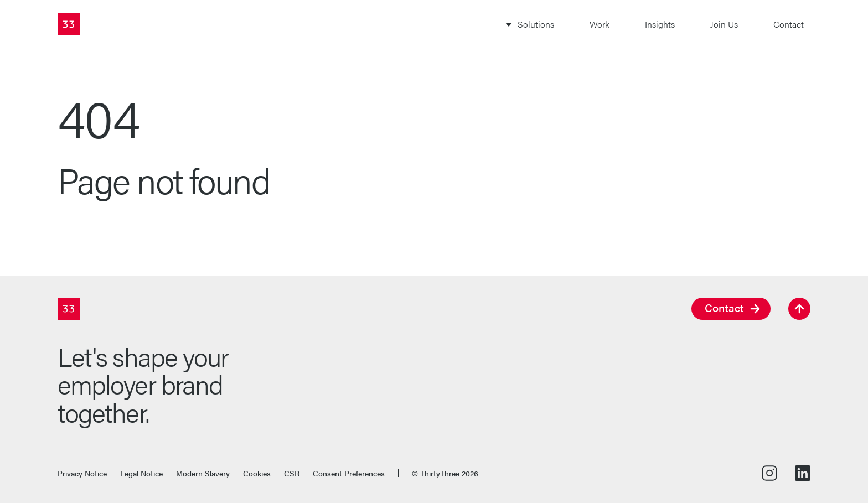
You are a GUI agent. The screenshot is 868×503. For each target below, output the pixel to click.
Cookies (257, 473)
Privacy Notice (82, 473)
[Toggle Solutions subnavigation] (529, 24)
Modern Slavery (203, 473)
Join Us (724, 24)
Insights (660, 24)
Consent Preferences (349, 473)
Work (600, 24)
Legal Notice (141, 473)
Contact (789, 24)
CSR (292, 473)
